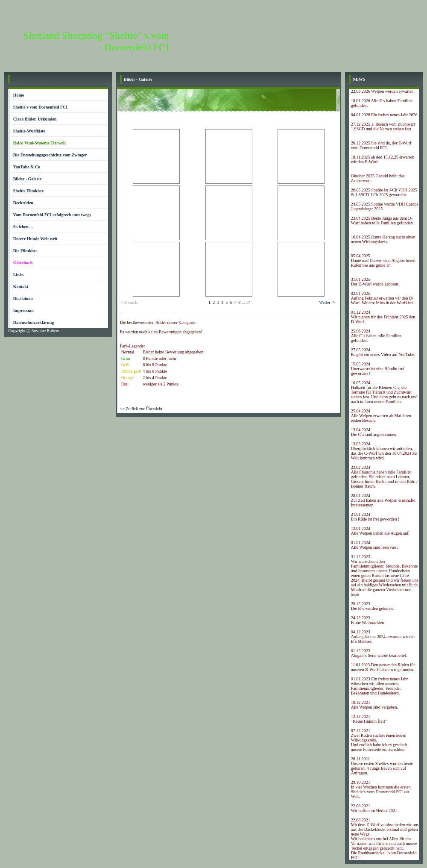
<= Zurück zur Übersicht (141, 409)
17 (248, 302)
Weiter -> (327, 302)
